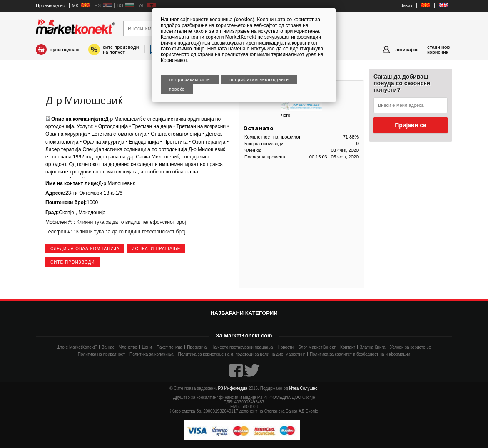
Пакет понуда (169, 347)
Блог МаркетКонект (317, 347)
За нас (108, 347)
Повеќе (177, 89)
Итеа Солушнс (304, 388)
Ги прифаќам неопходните (259, 80)
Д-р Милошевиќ (84, 100)
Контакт (348, 347)
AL (142, 5)
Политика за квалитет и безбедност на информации (360, 354)
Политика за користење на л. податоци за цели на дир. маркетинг (242, 354)
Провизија (197, 347)
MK (75, 5)
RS (98, 5)
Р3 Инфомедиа (233, 388)
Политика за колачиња (151, 354)
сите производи (72, 262)
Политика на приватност (101, 354)
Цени (147, 347)
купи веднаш (65, 50)
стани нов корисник (438, 50)
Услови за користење (411, 347)
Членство (128, 347)
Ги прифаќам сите (190, 80)
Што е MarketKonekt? (77, 347)
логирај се (407, 50)
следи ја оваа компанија (85, 249)
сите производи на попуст (121, 50)
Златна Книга (373, 347)
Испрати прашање (156, 249)
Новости (285, 347)
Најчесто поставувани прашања (242, 347)
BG (120, 5)
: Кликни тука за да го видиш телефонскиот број (129, 222)
